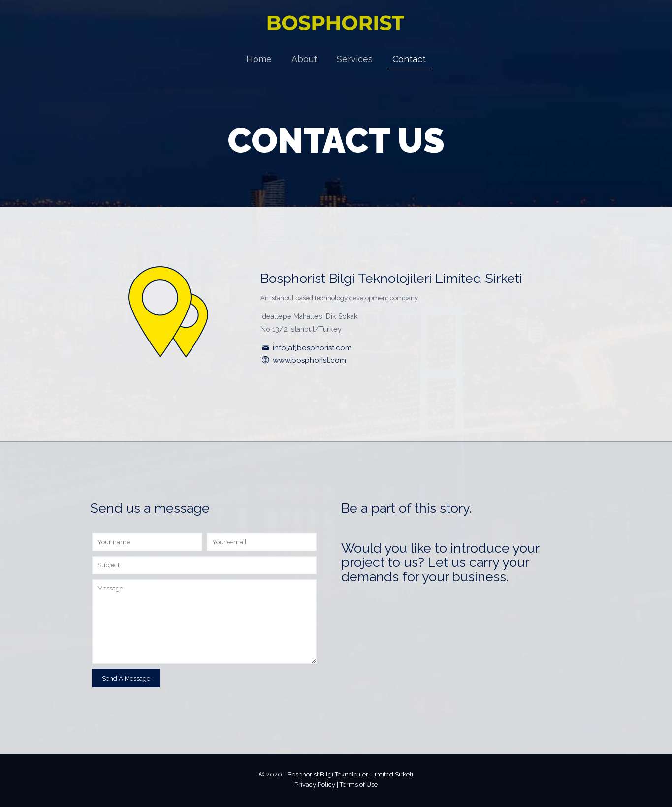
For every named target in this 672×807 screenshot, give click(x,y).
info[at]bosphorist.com (311, 348)
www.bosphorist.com (309, 360)
